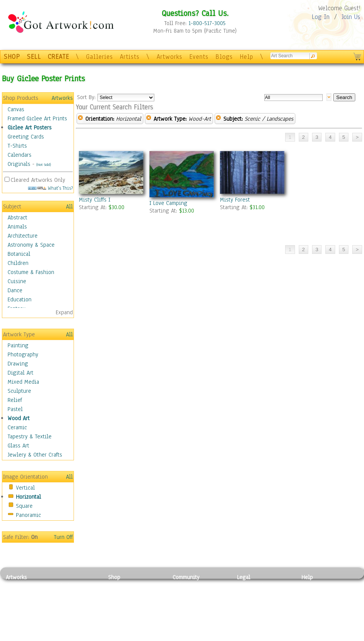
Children (18, 263)
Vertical (25, 488)
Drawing (18, 364)
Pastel (15, 409)
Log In (321, 17)
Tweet (309, 637)
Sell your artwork (194, 620)
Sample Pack (317, 594)
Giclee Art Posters (30, 128)
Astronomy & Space (31, 245)
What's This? (50, 188)
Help (246, 57)
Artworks (169, 57)
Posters (117, 603)
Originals (19, 164)
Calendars (20, 155)
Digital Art (20, 373)
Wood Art (19, 418)
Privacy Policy (254, 586)
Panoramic (28, 515)
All (69, 206)
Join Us (351, 17)
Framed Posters (126, 594)
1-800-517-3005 (207, 23)
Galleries (100, 57)
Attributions (249, 603)
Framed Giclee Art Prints (37, 118)
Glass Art (18, 446)
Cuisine (17, 281)
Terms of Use (253, 594)
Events (199, 57)
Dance (15, 290)
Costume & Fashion (31, 272)
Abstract (17, 217)
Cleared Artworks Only (38, 180)
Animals (17, 227)
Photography (23, 354)
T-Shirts (17, 146)
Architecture (23, 236)
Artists (130, 57)
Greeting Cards (26, 137)
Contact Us (315, 586)
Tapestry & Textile (30, 436)
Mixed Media (23, 382)
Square (24, 506)
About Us (312, 603)
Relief (15, 400)
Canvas (16, 109)
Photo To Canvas (128, 586)
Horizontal (28, 497)
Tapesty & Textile (76, 620)
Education (20, 299)
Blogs (224, 57)
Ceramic (17, 427)
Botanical (19, 254)
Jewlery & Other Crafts (35, 455)
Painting (18, 345)
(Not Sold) (44, 165)
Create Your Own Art (133, 637)
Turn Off (63, 537)
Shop (114, 577)
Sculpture (19, 391)
